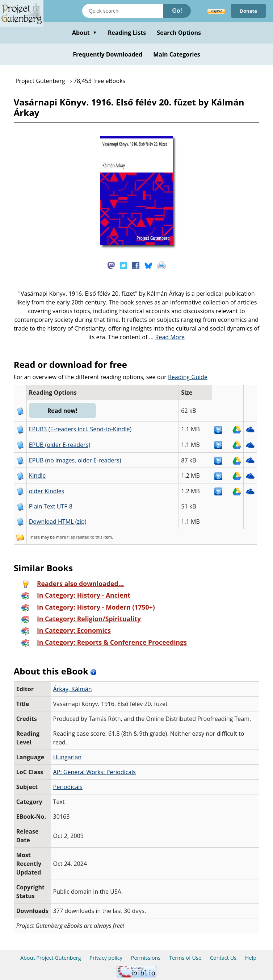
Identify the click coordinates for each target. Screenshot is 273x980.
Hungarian (68, 757)
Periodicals (68, 787)
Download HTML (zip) (58, 522)
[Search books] (123, 11)
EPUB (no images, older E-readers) (75, 460)
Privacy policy (106, 958)
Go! (177, 11)
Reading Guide (188, 377)
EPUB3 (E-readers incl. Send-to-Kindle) (80, 429)
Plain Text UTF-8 (51, 506)
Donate (248, 11)
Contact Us (223, 958)
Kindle (37, 476)
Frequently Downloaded (108, 54)
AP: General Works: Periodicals (94, 772)
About (85, 33)
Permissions (146, 958)
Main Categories (177, 54)
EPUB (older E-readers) (60, 445)
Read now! (62, 411)
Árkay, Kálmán (73, 689)
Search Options (179, 33)
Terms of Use (185, 958)
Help (251, 958)
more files (65, 537)
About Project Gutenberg (51, 958)
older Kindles (47, 491)
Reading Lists (127, 33)
